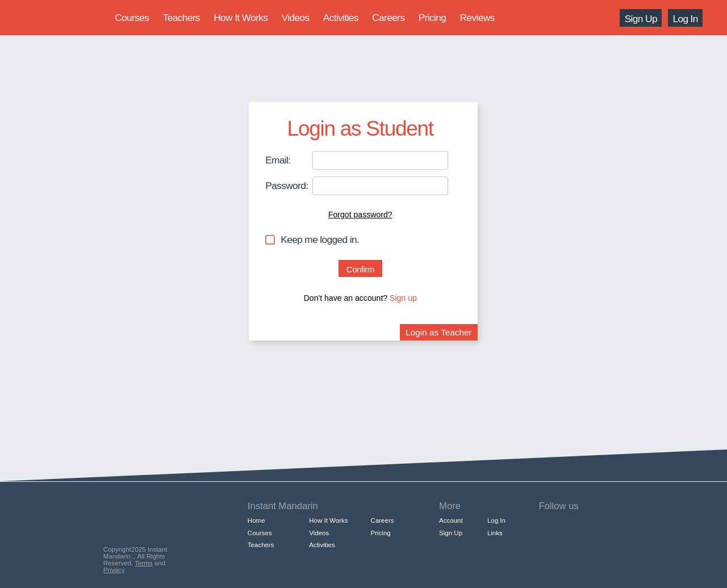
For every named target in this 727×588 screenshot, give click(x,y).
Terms (143, 563)
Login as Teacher (439, 332)
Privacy (114, 570)
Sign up (403, 298)
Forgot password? (360, 215)
